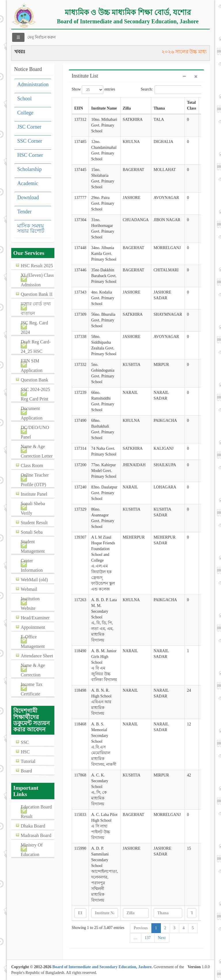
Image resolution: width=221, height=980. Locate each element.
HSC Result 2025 (37, 266)
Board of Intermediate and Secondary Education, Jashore (102, 967)
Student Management (33, 546)
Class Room (32, 465)
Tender (24, 212)
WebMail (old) (34, 580)
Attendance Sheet (37, 656)
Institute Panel (34, 494)
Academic (28, 183)
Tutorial (28, 761)
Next (162, 938)
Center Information (32, 565)
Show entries (93, 90)
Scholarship (29, 169)
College (25, 113)
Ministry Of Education (32, 850)
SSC (25, 742)
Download (28, 197)
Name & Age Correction (33, 670)
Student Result (34, 523)
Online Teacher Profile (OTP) (35, 480)
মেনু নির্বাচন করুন (41, 37)
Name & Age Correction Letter (37, 451)
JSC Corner (29, 127)
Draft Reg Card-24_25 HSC (36, 347)
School (24, 99)
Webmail (29, 589)
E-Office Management (33, 642)
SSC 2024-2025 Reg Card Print (35, 394)
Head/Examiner (35, 618)
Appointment (33, 627)
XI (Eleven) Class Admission (37, 280)
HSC (25, 752)
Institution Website (30, 603)
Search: (171, 90)
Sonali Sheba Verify (33, 508)
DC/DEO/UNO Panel (35, 432)
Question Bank (35, 380)
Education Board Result (36, 812)
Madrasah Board (36, 835)
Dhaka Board (33, 826)
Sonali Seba (32, 532)
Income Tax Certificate (32, 689)
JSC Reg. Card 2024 (34, 328)
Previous (141, 928)
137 (148, 938)
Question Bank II (37, 294)
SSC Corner (30, 141)
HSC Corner (30, 155)
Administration (33, 84)
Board (26, 771)
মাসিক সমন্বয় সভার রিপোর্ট (31, 228)
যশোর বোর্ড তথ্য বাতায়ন (36, 309)
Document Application (32, 413)
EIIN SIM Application (32, 366)
